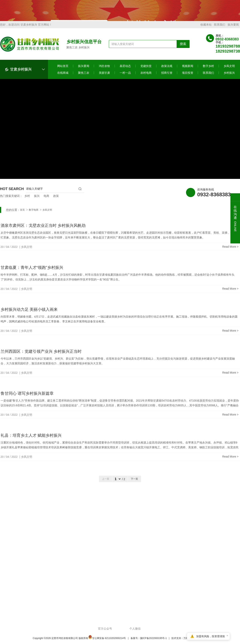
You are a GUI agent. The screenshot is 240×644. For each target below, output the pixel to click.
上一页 (106, 483)
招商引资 (167, 77)
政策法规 (167, 70)
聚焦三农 (84, 77)
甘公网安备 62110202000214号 (107, 643)
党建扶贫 (146, 70)
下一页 (134, 483)
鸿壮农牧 (104, 70)
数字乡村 (208, 70)
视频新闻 (188, 70)
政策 (56, 200)
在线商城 (63, 77)
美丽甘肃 (104, 77)
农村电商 (146, 77)
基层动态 (125, 70)
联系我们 (220, 29)
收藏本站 (206, 29)
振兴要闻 (233, 29)
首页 (22, 214)
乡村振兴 (229, 77)
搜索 (183, 48)
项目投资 (188, 77)
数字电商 (34, 214)
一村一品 (125, 77)
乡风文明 (229, 70)
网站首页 (63, 70)
